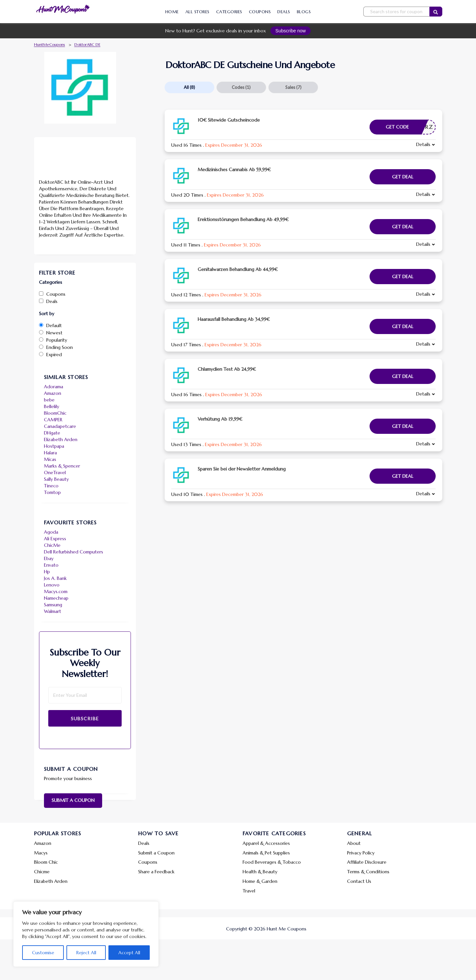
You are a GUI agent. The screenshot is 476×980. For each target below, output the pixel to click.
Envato (51, 565)
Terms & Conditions (368, 872)
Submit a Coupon (73, 800)
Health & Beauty (260, 872)
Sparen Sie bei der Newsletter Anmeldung (242, 469)
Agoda (51, 532)
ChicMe (52, 545)
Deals (284, 12)
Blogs (304, 12)
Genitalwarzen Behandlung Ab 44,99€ (238, 269)
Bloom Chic (46, 862)
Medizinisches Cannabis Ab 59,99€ (234, 170)
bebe (49, 400)
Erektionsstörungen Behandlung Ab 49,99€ (243, 219)
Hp (47, 572)
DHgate (52, 433)
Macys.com (56, 591)
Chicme (42, 872)
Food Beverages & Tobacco (272, 862)
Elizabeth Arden (61, 439)
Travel (249, 891)
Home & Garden (260, 881)
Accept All (129, 953)
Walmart (53, 611)
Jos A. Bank (55, 578)
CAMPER (53, 420)
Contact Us (359, 881)
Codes (241, 87)
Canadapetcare (60, 426)
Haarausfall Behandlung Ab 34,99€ (234, 319)
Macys (41, 853)
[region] (86, 934)
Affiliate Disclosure (367, 862)
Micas (50, 459)
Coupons (260, 12)
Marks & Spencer (62, 466)
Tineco (51, 486)
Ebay (49, 558)
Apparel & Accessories (266, 843)
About (354, 843)
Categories (229, 12)
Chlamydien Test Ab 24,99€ (227, 369)
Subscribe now (291, 31)
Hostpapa (54, 446)
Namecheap (56, 598)
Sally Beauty (56, 479)
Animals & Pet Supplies (266, 853)
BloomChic (55, 413)
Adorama (54, 387)
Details (423, 144)
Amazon (53, 393)
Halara (50, 453)
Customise (43, 953)
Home (172, 12)
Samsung (53, 605)
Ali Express (55, 539)
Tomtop (52, 492)
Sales (293, 87)
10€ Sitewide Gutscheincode (229, 120)
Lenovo (52, 585)
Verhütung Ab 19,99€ (220, 419)
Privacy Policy (361, 853)
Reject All (86, 953)
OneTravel (55, 472)
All (189, 87)
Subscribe (85, 718)
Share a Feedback (156, 872)
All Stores (198, 12)
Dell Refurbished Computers (74, 552)
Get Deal (403, 177)
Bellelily (52, 406)
